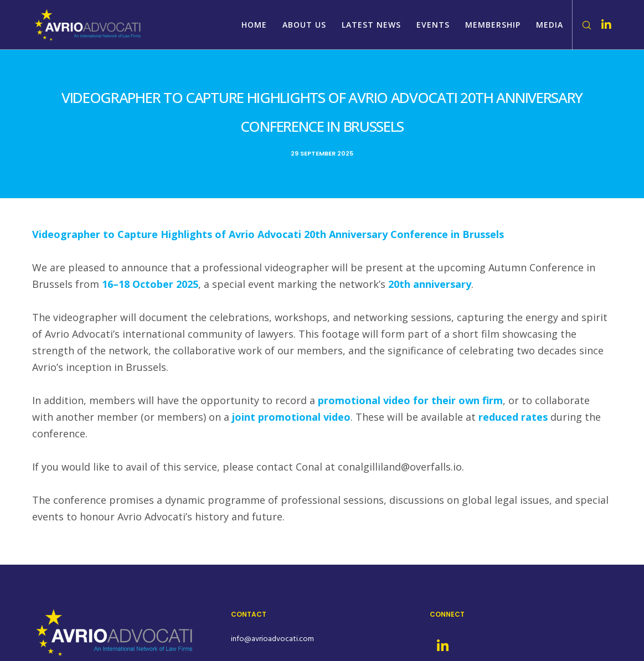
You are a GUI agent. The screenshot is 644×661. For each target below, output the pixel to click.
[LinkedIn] (602, 25)
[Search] (583, 25)
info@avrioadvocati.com (272, 639)
